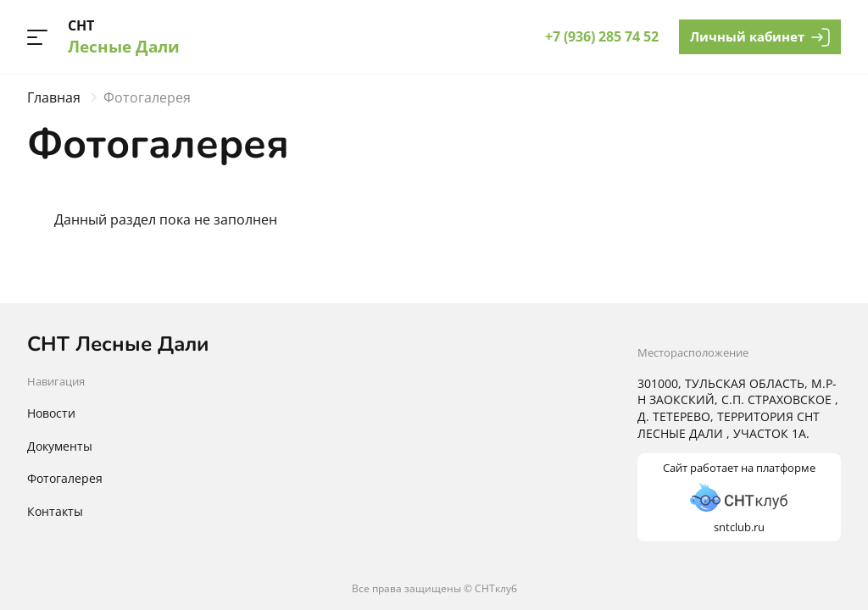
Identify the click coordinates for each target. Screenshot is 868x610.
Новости (51, 413)
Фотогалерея (65, 478)
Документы (60, 446)
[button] (37, 37)
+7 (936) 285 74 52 (602, 36)
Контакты (55, 511)
